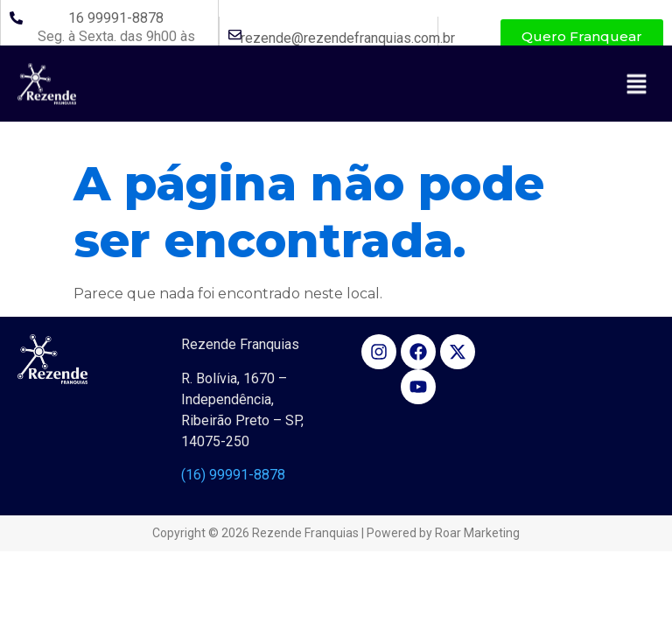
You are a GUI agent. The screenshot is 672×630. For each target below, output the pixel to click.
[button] (637, 112)
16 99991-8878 (116, 18)
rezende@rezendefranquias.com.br (348, 38)
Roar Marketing (477, 533)
